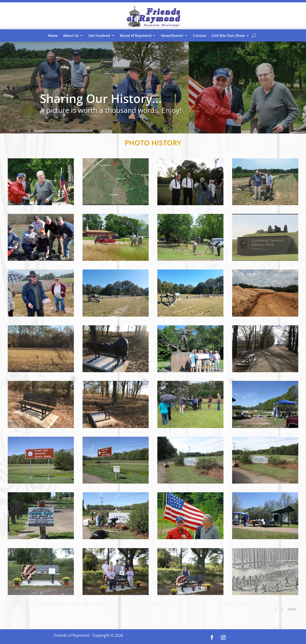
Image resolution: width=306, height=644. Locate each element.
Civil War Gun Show (228, 36)
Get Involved (99, 36)
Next (292, 609)
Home (53, 36)
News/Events (172, 36)
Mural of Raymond (136, 36)
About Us (71, 36)
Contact (200, 36)
